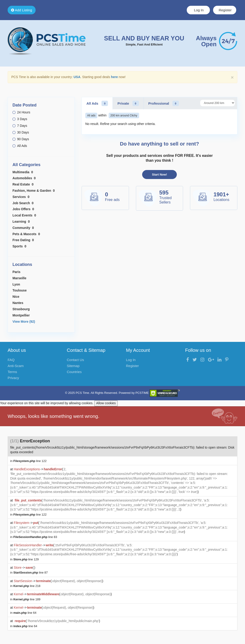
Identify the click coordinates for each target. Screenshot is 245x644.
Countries (74, 372)
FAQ (11, 360)
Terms (12, 372)
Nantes (18, 303)
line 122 (30, 461)
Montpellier (21, 315)
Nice (16, 297)
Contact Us (75, 360)
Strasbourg (21, 309)
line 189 (27, 599)
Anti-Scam (16, 366)
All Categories (26, 165)
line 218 (27, 586)
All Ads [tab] (97, 103)
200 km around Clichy (124, 115)
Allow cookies (106, 403)
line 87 (31, 573)
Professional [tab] (164, 103)
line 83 (35, 537)
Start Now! (160, 175)
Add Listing (22, 10)
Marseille (19, 278)
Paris (16, 272)
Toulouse (20, 290)
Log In (198, 10)
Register (225, 10)
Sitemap (73, 366)
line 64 (25, 613)
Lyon (16, 284)
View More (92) (24, 322)
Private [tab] (128, 103)
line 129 (26, 559)
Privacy (13, 378)
